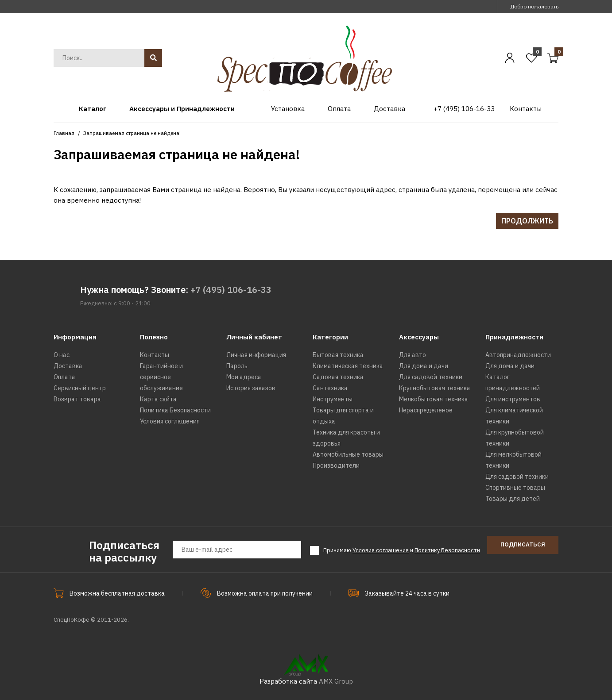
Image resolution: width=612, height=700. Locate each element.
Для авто (413, 355)
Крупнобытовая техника (435, 388)
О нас (62, 355)
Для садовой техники (431, 377)
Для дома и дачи (424, 366)
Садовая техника (338, 377)
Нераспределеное (426, 410)
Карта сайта (158, 399)
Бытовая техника (338, 355)
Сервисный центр (80, 388)
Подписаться (523, 544)
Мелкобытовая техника (434, 399)
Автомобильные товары (348, 454)
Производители (336, 465)
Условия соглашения (170, 421)
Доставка (68, 366)
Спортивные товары (515, 488)
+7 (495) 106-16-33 (231, 290)
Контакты (155, 355)
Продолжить (527, 221)
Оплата (64, 377)
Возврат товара (77, 399)
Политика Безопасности (175, 410)
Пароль (237, 366)
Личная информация (256, 355)
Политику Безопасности (447, 550)
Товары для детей (513, 499)
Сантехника (330, 388)
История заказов (251, 388)
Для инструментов (513, 399)
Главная (64, 133)
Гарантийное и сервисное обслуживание (161, 377)
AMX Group (336, 681)
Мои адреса (244, 377)
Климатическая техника (348, 366)
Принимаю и (402, 550)
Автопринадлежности (518, 355)
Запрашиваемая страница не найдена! (132, 133)
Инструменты (333, 399)
